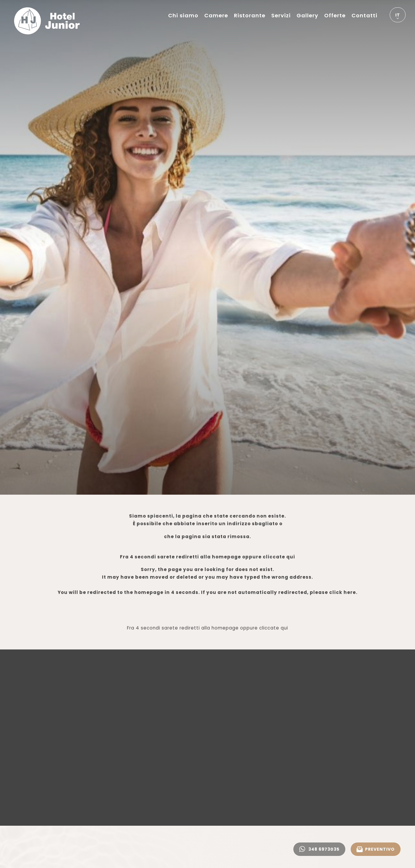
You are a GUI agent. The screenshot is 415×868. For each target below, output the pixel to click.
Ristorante (250, 15)
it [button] (398, 17)
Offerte (335, 15)
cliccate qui (279, 557)
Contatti (364, 15)
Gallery (307, 15)
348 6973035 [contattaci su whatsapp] (319, 849)
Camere (216, 15)
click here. (343, 592)
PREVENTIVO (376, 849)
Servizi (281, 15)
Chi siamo (183, 15)
